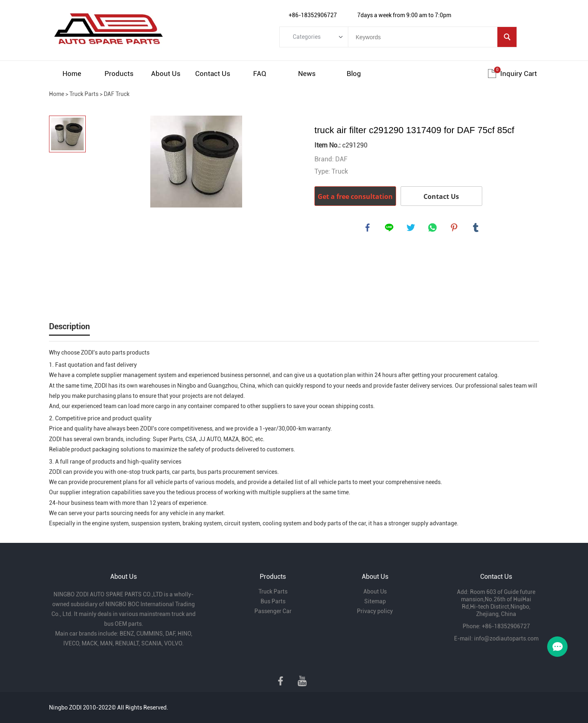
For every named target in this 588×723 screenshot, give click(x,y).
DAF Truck (117, 94)
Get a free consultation (355, 196)
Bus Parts (273, 601)
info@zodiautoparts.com (506, 638)
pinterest (455, 228)
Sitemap (375, 601)
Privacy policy (375, 611)
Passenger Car (273, 611)
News (307, 74)
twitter (412, 228)
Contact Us (213, 74)
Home (72, 74)
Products (119, 74)
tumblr (477, 228)
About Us (166, 74)
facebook (368, 228)
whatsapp (433, 228)
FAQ (260, 74)
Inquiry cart (519, 74)
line (390, 228)
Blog (354, 74)
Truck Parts (84, 94)
